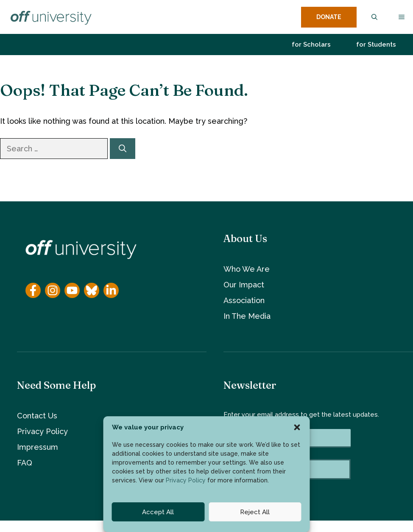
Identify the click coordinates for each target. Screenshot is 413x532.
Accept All (158, 512)
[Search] (123, 149)
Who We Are (247, 269)
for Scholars (311, 45)
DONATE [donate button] (329, 17)
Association (244, 300)
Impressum (38, 447)
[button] (297, 427)
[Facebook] (33, 290)
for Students (376, 45)
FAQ (25, 463)
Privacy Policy (186, 480)
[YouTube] (72, 290)
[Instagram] (53, 290)
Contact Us (37, 416)
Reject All (255, 512)
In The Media (247, 316)
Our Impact (244, 285)
